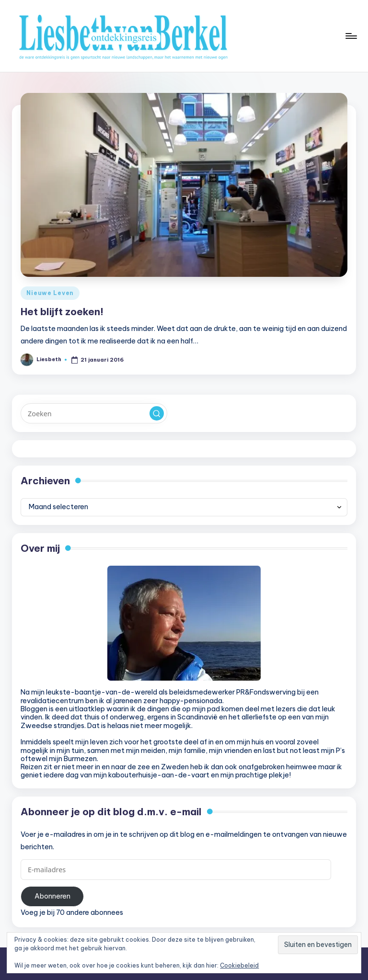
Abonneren (52, 896)
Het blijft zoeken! (62, 312)
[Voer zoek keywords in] (94, 413)
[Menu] (351, 36)
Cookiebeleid (239, 965)
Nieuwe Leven (50, 293)
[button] (157, 413)
